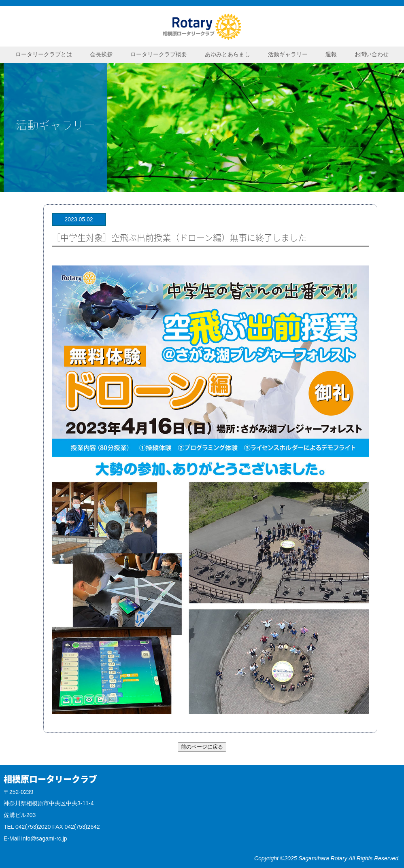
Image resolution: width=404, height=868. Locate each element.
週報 (331, 54)
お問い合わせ (372, 54)
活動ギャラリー (288, 54)
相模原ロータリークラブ (202, 26)
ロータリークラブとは (44, 54)
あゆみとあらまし (228, 54)
